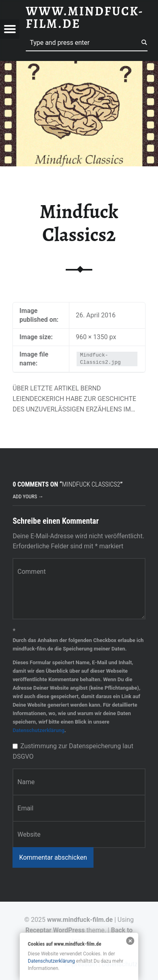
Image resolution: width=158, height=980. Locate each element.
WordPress (69, 930)
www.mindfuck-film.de (80, 920)
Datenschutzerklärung (38, 730)
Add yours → (28, 496)
